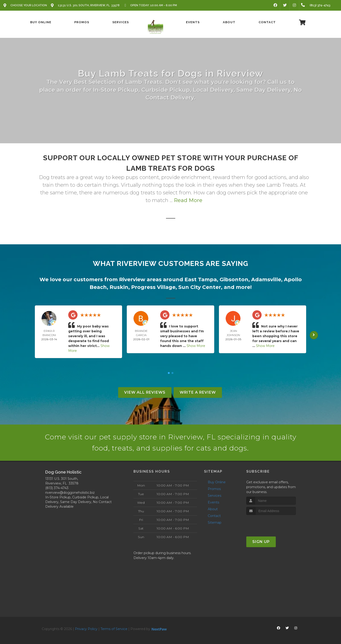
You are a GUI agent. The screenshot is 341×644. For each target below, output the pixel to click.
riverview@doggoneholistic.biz (70, 493)
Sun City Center (200, 287)
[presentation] (271, 524)
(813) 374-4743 (57, 488)
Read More (188, 200)
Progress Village (153, 287)
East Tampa (201, 280)
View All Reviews (145, 392)
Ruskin (119, 287)
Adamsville (266, 280)
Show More (196, 346)
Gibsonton (234, 280)
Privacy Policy (86, 629)
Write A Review (198, 392)
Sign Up (261, 542)
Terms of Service (114, 629)
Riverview (132, 280)
